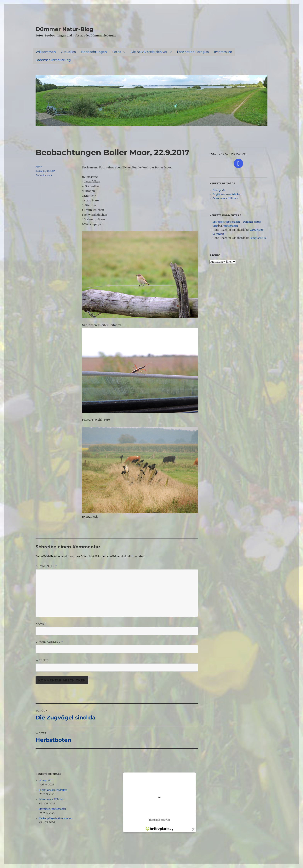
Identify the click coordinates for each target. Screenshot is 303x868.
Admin (39, 167)
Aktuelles (69, 52)
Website (42, 660)
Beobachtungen (94, 52)
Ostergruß (45, 781)
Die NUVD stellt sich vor (149, 52)
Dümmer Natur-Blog (64, 29)
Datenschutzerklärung (53, 60)
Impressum (223, 52)
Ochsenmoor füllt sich (51, 799)
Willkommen (46, 52)
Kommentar (46, 566)
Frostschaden (230, 226)
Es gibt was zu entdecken (53, 790)
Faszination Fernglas (193, 52)
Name (41, 624)
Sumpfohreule (258, 238)
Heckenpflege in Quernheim (55, 818)
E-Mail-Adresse (49, 642)
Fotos (117, 52)
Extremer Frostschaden (52, 809)
